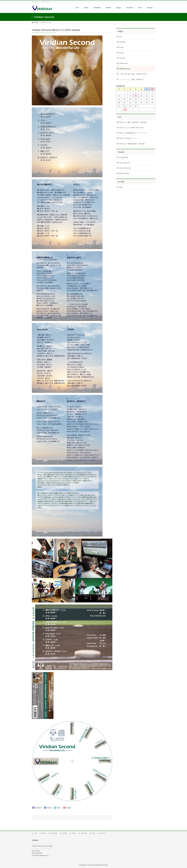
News (44, 831)
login (121, 187)
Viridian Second (125, 69)
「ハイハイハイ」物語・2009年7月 (131, 80)
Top (120, 37)
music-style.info (124, 163)
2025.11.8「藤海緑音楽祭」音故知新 (132, 144)
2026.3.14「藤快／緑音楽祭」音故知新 (133, 122)
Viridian (91, 863)
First (93, 831)
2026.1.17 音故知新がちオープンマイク (133, 133)
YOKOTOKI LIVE (125, 168)
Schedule (122, 42)
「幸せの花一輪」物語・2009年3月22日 (133, 74)
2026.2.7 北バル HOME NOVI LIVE (131, 128)
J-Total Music (124, 157)
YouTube (122, 58)
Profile (121, 47)
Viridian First (123, 63)
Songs (121, 53)
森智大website (124, 173)
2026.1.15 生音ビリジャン (128, 138)
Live (36, 831)
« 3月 (125, 109)
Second (103, 831)
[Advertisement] (136, 210)
